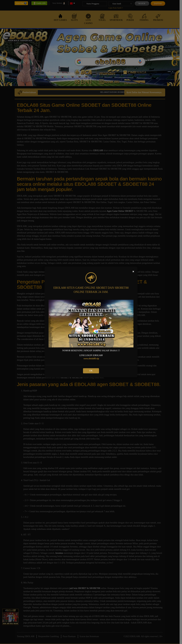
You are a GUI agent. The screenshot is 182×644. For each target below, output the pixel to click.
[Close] (133, 272)
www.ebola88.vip (91, 359)
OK (91, 371)
